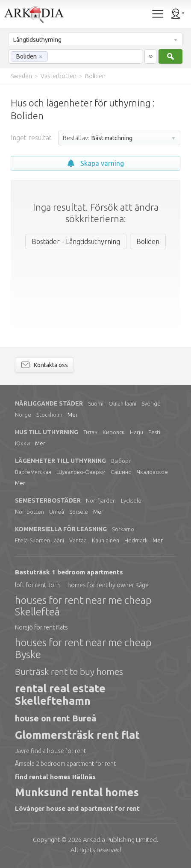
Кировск (114, 432)
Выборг (121, 461)
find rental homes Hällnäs (55, 777)
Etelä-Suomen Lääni (40, 540)
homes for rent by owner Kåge (108, 585)
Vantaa (78, 540)
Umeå (57, 512)
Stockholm (49, 415)
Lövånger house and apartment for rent (77, 808)
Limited (120, 840)
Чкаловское (152, 472)
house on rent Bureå (56, 718)
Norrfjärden (101, 500)
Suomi (96, 403)
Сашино (121, 472)
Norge (23, 415)
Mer (73, 415)
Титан (90, 432)
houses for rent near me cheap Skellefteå (83, 606)
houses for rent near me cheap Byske (83, 649)
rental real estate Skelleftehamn (60, 695)
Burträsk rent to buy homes (69, 671)
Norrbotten (29, 512)
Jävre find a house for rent (50, 751)
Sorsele (79, 512)
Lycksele (131, 500)
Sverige (151, 403)
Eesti (154, 432)
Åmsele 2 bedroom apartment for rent (65, 764)
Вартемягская (33, 472)
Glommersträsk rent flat (77, 735)
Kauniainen (106, 540)
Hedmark (136, 540)
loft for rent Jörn (37, 585)
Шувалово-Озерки (81, 472)
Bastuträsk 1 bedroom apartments (69, 572)
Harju (137, 432)
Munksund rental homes (77, 792)
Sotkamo (123, 529)
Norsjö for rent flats (41, 627)
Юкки (22, 443)
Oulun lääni (122, 403)
